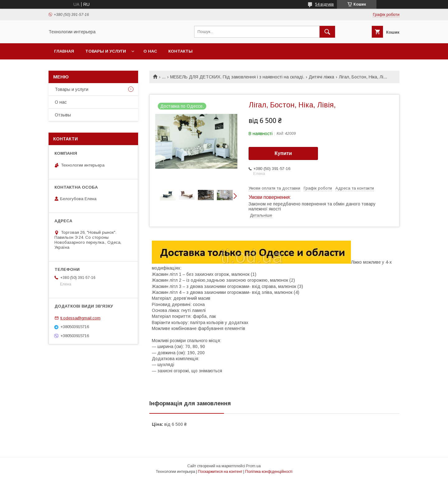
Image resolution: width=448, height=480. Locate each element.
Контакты (180, 51)
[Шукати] (327, 32)
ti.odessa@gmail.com (80, 318)
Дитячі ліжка (321, 77)
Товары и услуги (106, 51)
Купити (283, 153)
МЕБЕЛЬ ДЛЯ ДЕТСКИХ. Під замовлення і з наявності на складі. (237, 77)
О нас (150, 51)
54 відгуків (324, 4)
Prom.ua (253, 466)
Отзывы (63, 115)
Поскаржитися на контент (220, 472)
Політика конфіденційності (269, 472)
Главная (64, 51)
